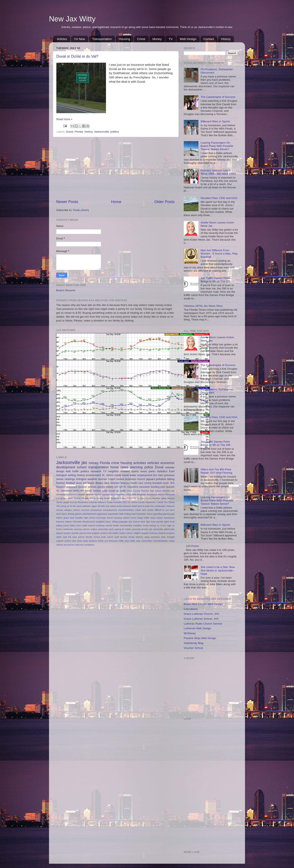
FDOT (130, 498)
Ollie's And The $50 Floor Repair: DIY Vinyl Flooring (216, 471)
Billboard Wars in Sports (215, 121)
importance (169, 518)
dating (171, 479)
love (79, 525)
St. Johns (108, 475)
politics (115, 132)
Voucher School (193, 648)
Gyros (148, 498)
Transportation (102, 39)
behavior (127, 506)
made (84, 525)
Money (157, 39)
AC (58, 491)
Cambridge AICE (65, 498)
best (140, 506)
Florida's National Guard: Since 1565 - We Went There (218, 172)
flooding (155, 487)
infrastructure (89, 522)
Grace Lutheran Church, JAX (201, 614)
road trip (67, 537)
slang (147, 537)
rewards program (166, 533)
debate (82, 494)
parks (152, 471)
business (131, 479)
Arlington (81, 479)
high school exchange (95, 518)
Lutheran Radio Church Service (203, 624)
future (150, 514)
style (113, 494)
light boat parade (155, 522)
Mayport (61, 487)
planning (136, 467)
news (124, 467)
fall (96, 494)
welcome (79, 545)
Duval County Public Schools (104, 498)
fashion (61, 483)
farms (76, 491)
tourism (115, 483)
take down (77, 541)
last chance (134, 522)
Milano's (102, 502)
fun (155, 475)
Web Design (188, 39)
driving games (75, 514)
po (118, 491)
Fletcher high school (151, 491)
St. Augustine (131, 487)
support (60, 541)
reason (122, 533)
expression (113, 514)
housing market (122, 518)
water (133, 475)
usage (172, 541)
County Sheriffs (81, 498)
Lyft (121, 487)
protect (104, 533)
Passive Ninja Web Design (200, 638)
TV (171, 39)
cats (173, 491)
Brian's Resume (66, 290)
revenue (153, 533)
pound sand (85, 533)
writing (72, 475)
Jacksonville (101, 132)
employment (145, 475)
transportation (99, 467)
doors (64, 514)
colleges (68, 510)
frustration (141, 514)
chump (59, 510)
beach (112, 479)
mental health (112, 525)
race (107, 483)
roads (118, 475)
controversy (72, 494)
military (109, 487)
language (123, 522)
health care (137, 483)
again (94, 506)
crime (115, 463)
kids (68, 471)
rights (59, 537)
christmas (61, 494)
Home (116, 202)
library (99, 483)
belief (134, 506)
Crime (141, 39)
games (101, 487)
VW (58, 506)
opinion (86, 529)
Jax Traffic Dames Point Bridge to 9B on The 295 (215, 280)
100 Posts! (192, 546)
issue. (108, 522)
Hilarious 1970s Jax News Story (203, 306)
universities (147, 541)
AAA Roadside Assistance (145, 494)
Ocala (110, 502)
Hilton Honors (168, 498)
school (82, 467)
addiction (86, 506)
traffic (76, 471)
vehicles (153, 463)
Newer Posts (67, 202)
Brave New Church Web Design (203, 604)
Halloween (66, 491)
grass (66, 518)
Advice (161, 494)
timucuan (113, 541)
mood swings (149, 525)
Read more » (64, 119)
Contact (209, 39)
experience (102, 514)
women (103, 479)
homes (110, 518)
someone (155, 537)
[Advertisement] (115, 168)
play (173, 529)
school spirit (113, 537)
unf (116, 487)
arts (108, 506)
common (85, 510)
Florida (79, 132)
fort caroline (104, 494)
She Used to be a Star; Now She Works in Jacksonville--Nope (218, 570)
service (124, 537)
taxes (144, 471)
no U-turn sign (164, 525)
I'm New (80, 39)
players (60, 533)
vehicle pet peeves (65, 545)
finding (128, 514)
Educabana (191, 609)
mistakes (138, 525)
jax (84, 462)
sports (135, 471)
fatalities (125, 483)
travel (125, 475)
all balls (101, 506)
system (68, 541)
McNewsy (190, 633)
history (89, 132)
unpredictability (160, 541)
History (226, 39)
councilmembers (126, 510)
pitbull (167, 529)
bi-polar (146, 506)
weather (92, 479)
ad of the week (74, 506)
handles (79, 518)
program (96, 533)
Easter (123, 498)
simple (131, 537)
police (149, 467)
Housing (124, 39)
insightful (100, 522)
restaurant (72, 487)
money (94, 463)
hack (72, 518)
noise (105, 491)
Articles (62, 39)
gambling (158, 514)
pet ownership (156, 529)
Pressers (117, 502)
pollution (161, 479)
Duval (70, 132)
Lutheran (93, 502)
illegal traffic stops (146, 518)
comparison (96, 510)
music (166, 483)
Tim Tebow (169, 502)
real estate (113, 533)
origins (94, 529)
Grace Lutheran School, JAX (201, 619)
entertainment (89, 514)
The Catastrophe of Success (218, 97)
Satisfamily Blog (194, 643)
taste (86, 541)
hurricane (89, 483)
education (145, 487)
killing (115, 522)
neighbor (113, 471)
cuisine (150, 510)
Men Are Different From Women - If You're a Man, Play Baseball (219, 254)
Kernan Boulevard (79, 502)
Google (141, 498)
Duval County (133, 491)
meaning (100, 525)
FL (135, 498)
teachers (93, 541)
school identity (85, 537)
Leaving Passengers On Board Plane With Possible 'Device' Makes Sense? (217, 146)
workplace (89, 545)
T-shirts (160, 502)
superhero (121, 494)
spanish (170, 487)
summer (82, 487)
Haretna (156, 498)
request (145, 533)
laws (143, 522)
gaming (167, 514)
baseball (157, 483)
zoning (148, 483)
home (115, 467)
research (96, 471)
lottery (73, 525)
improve (60, 522)
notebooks (68, 529)
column (76, 510)
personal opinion (140, 529)
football (71, 483)
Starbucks (150, 502)
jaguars (150, 479)
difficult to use (162, 510)
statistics (162, 471)
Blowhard (170, 494)
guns (79, 483)
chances (170, 506)
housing (126, 463)
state (163, 537)
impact (160, 518)
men (160, 475)
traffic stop (135, 541)
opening (78, 529)
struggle (171, 537)
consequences (110, 510)
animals (92, 487)
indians (68, 522)
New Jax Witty (72, 19)
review (120, 479)
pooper (67, 533)
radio (123, 491)
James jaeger (63, 502)
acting (63, 506)
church (141, 479)
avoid (119, 506)
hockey (97, 491)
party (111, 529)
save (75, 537)
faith (121, 514)
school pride (100, 537)
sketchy (140, 537)
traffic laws (124, 541)
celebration (160, 506)
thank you (103, 541)
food (134, 514)
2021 (129, 494)
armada (166, 491)
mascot (92, 525)
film (82, 491)
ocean (112, 491)
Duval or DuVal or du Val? (77, 56)
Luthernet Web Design (197, 628)
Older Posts (164, 202)
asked (113, 506)
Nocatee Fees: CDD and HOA (219, 198)
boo (152, 506)
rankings (70, 479)
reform (130, 533)
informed (77, 522)
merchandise (126, 525)
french (89, 491)
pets (163, 487)
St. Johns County (136, 502)
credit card (140, 510)
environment (93, 475)
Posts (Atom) (81, 210)
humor (133, 518)
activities (140, 463)
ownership (103, 529)
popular (75, 533)
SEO (125, 502)
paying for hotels (123, 529)
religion (137, 533)
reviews (125, 471)
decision (90, 494)
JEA (172, 483)
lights (166, 522)
